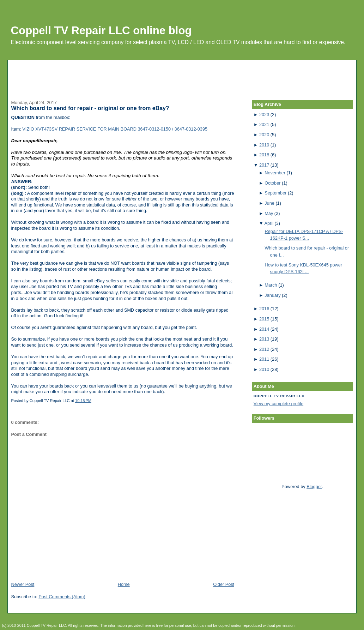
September (275, 193)
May (269, 213)
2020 (264, 135)
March (271, 285)
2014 (264, 329)
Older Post (224, 584)
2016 (264, 309)
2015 (264, 319)
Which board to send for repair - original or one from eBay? (90, 108)
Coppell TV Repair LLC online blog (101, 31)
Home (124, 584)
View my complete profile (278, 404)
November (275, 173)
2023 (264, 115)
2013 (264, 339)
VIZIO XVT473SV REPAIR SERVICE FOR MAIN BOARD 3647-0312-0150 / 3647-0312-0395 (115, 129)
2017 (264, 165)
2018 (264, 155)
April (269, 223)
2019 (264, 145)
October (272, 183)
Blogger (314, 487)
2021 (264, 124)
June (269, 203)
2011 (264, 359)
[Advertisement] (182, 76)
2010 (264, 369)
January (272, 295)
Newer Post (23, 584)
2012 (264, 349)
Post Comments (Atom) (62, 597)
